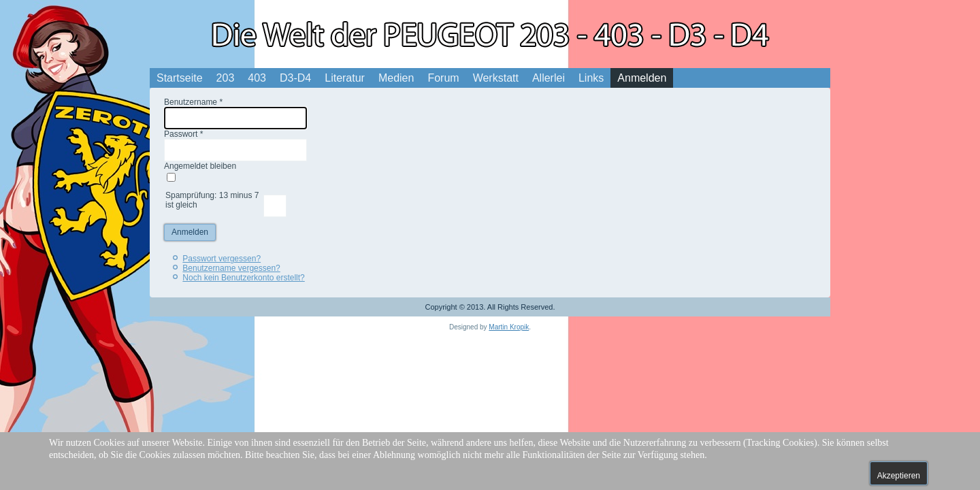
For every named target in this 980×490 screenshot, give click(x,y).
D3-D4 (295, 78)
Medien (396, 78)
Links (591, 78)
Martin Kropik (509, 327)
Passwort (183, 134)
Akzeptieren (899, 476)
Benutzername (193, 102)
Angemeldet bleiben (200, 166)
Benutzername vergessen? (231, 268)
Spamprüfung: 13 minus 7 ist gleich (212, 200)
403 (257, 78)
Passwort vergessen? (222, 259)
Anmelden (642, 78)
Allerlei (549, 78)
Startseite (180, 78)
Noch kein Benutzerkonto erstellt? (243, 278)
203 (226, 78)
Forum (443, 78)
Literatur (345, 78)
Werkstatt (496, 78)
